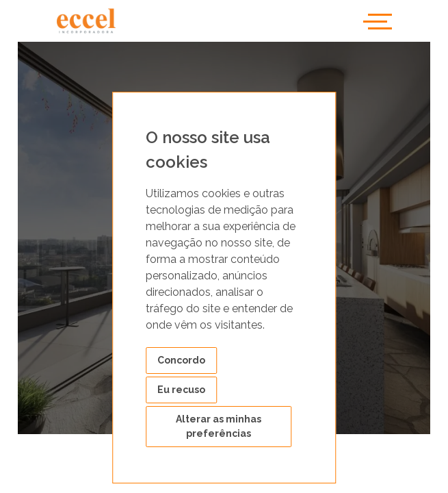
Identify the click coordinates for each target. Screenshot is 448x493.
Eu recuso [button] (181, 390)
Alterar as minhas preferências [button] (219, 426)
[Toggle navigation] (378, 21)
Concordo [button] (181, 360)
